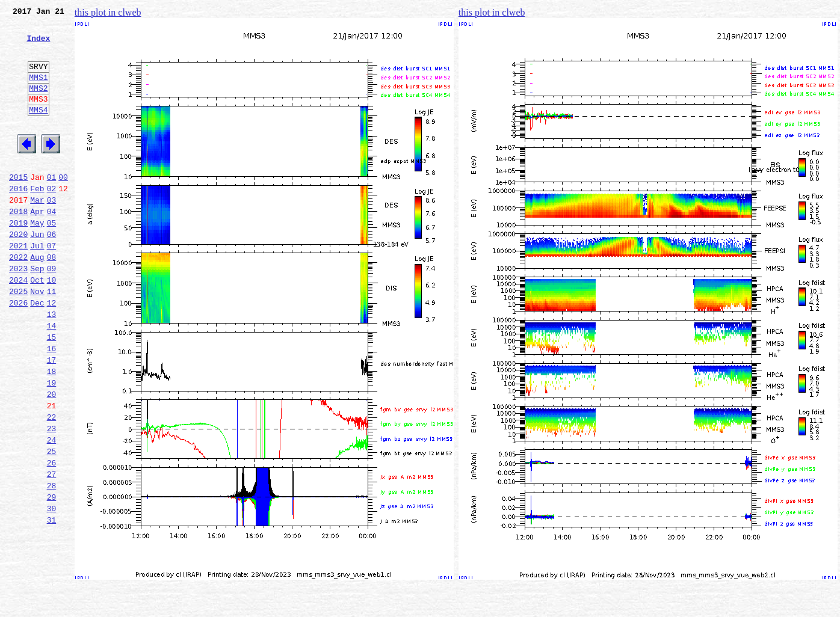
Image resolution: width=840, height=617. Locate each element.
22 (52, 483)
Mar (37, 232)
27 (52, 550)
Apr (37, 245)
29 (52, 576)
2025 (18, 338)
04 (52, 245)
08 (52, 298)
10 (52, 325)
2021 (18, 285)
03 (52, 232)
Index (38, 45)
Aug (37, 298)
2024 (18, 325)
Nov (37, 338)
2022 (18, 298)
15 (52, 391)
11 (52, 338)
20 (52, 457)
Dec (37, 351)
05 (52, 259)
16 (52, 404)
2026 (18, 351)
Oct (37, 325)
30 (52, 589)
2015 (18, 206)
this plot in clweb (108, 12)
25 (52, 523)
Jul (37, 285)
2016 (18, 219)
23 (52, 497)
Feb (37, 219)
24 (52, 510)
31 (52, 603)
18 (52, 431)
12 (52, 351)
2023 (18, 312)
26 (52, 536)
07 (52, 285)
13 (52, 364)
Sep (37, 312)
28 (52, 563)
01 (52, 206)
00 (63, 206)
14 (52, 378)
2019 (18, 259)
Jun (37, 272)
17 (52, 417)
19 (52, 444)
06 (52, 272)
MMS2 (38, 104)
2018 (18, 245)
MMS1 (38, 91)
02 (52, 219)
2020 (18, 272)
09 (52, 312)
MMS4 (38, 129)
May (37, 259)
